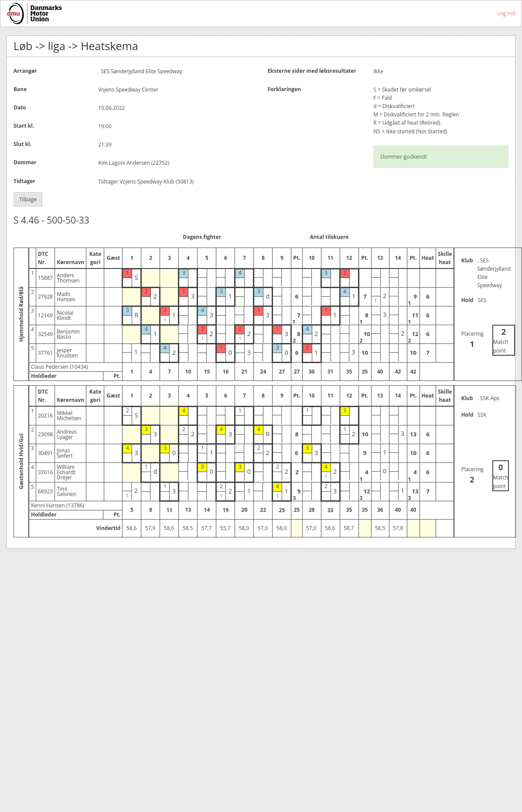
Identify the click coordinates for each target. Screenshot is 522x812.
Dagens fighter (202, 237)
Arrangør (25, 71)
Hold (467, 300)
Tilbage (28, 199)
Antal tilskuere (329, 237)
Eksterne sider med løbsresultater (312, 71)
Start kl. (24, 126)
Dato (20, 107)
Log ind (506, 13)
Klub (467, 260)
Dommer (25, 162)
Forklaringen (285, 89)
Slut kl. (22, 144)
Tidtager (24, 181)
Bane (20, 89)
